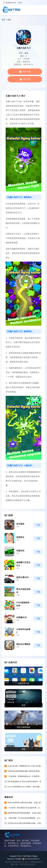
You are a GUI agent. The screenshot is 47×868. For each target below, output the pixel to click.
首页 (4, 20)
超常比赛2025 (23, 577)
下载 (38, 525)
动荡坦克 (20, 551)
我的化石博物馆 (23, 644)
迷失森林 (20, 524)
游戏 (9, 20)
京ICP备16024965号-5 (32, 859)
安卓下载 (27, 72)
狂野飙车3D (22, 617)
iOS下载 (27, 79)
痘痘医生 (20, 537)
